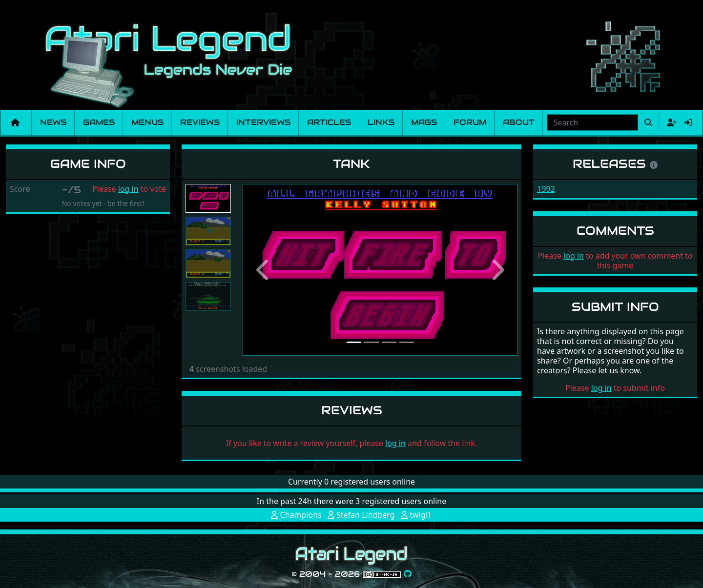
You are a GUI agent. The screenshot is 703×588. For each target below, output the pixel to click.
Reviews (200, 122)
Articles (329, 122)
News (53, 122)
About (519, 122)
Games (99, 122)
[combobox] (592, 122)
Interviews (263, 122)
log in (128, 189)
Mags (424, 122)
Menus (147, 122)
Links (381, 122)
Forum (470, 122)
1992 (546, 189)
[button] (263, 270)
